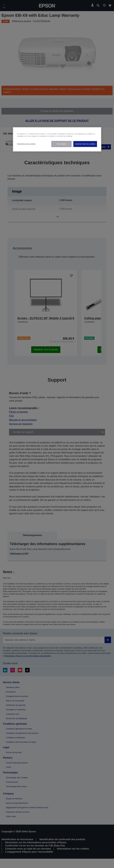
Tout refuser (61, 144)
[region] (57, 139)
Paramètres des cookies (26, 144)
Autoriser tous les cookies (85, 144)
